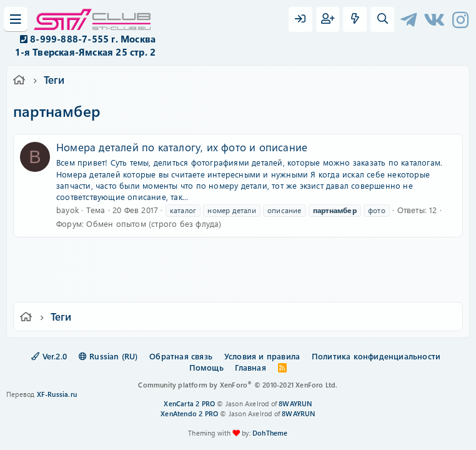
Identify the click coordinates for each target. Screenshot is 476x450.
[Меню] (16, 19)
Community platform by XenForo (238, 385)
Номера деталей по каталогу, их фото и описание (182, 147)
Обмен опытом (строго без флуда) (154, 223)
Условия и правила (262, 356)
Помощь (206, 367)
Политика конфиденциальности (376, 356)
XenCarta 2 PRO (189, 403)
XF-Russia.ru (57, 394)
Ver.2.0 (49, 356)
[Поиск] (382, 19)
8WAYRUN (295, 403)
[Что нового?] (355, 19)
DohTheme (270, 433)
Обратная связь (181, 356)
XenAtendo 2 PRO (189, 413)
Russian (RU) (108, 356)
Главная (250, 367)
